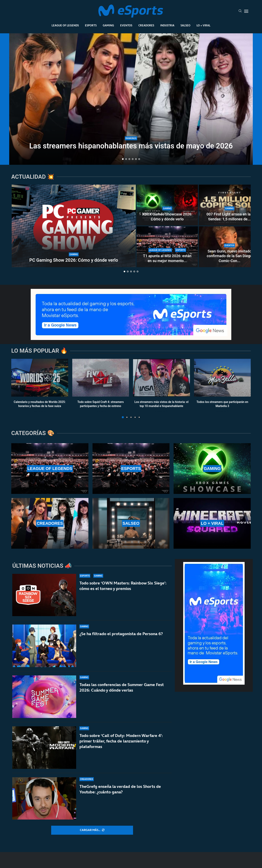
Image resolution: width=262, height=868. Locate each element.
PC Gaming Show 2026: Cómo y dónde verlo (74, 260)
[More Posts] (92, 830)
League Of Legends (65, 25)
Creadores (146, 25)
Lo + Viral (203, 25)
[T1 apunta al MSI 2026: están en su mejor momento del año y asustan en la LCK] (167, 247)
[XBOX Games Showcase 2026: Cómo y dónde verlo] (167, 205)
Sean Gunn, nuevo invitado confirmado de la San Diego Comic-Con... (229, 256)
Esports (91, 25)
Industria (167, 25)
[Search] (240, 11)
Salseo (185, 25)
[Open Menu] (246, 11)
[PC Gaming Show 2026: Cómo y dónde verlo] (74, 226)
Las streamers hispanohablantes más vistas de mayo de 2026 (131, 146)
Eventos (126, 25)
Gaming (108, 25)
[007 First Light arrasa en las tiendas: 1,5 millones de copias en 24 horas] (229, 205)
